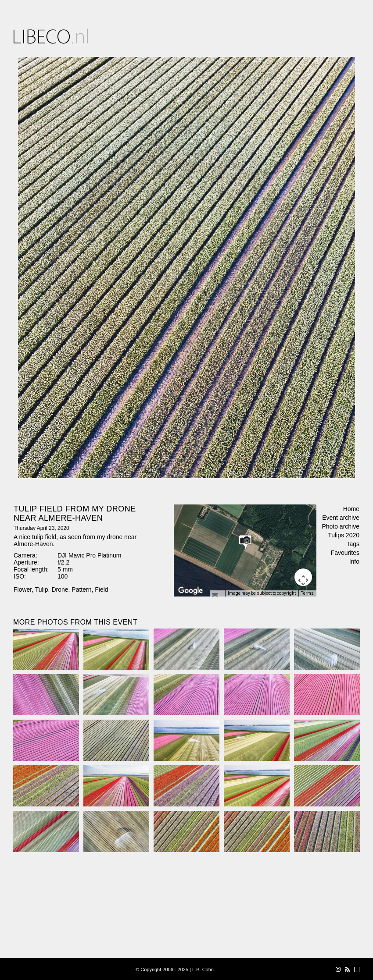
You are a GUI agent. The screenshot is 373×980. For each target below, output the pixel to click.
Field (101, 589)
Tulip (42, 589)
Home (351, 509)
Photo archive (341, 526)
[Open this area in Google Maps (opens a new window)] (190, 591)
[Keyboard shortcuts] (217, 596)
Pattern (81, 589)
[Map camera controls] (303, 577)
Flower (23, 589)
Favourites (345, 553)
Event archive (341, 518)
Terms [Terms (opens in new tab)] (307, 593)
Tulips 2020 (344, 535)
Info (354, 561)
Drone (60, 589)
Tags (353, 544)
